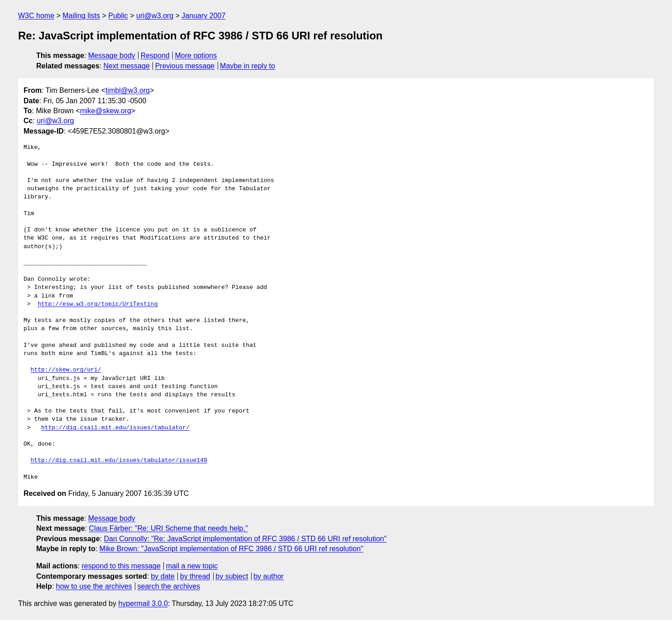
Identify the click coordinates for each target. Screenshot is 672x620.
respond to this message (121, 566)
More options (196, 55)
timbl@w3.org (128, 90)
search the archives (169, 586)
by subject (232, 576)
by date (162, 576)
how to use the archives (94, 586)
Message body (112, 55)
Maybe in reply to (248, 66)
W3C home (36, 16)
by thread (195, 576)
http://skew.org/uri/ (66, 370)
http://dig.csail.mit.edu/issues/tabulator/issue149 (119, 461)
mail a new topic (192, 566)
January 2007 (203, 16)
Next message (127, 66)
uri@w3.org (155, 16)
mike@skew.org (106, 111)
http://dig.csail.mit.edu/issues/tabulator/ (115, 428)
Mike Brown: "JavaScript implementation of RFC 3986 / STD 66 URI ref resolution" (231, 549)
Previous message (185, 66)
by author (269, 576)
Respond (155, 55)
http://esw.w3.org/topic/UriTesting (98, 304)
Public (118, 16)
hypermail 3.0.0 (143, 603)
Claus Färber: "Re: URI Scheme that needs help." (169, 528)
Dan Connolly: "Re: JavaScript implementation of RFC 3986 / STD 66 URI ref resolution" (245, 539)
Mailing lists (81, 16)
